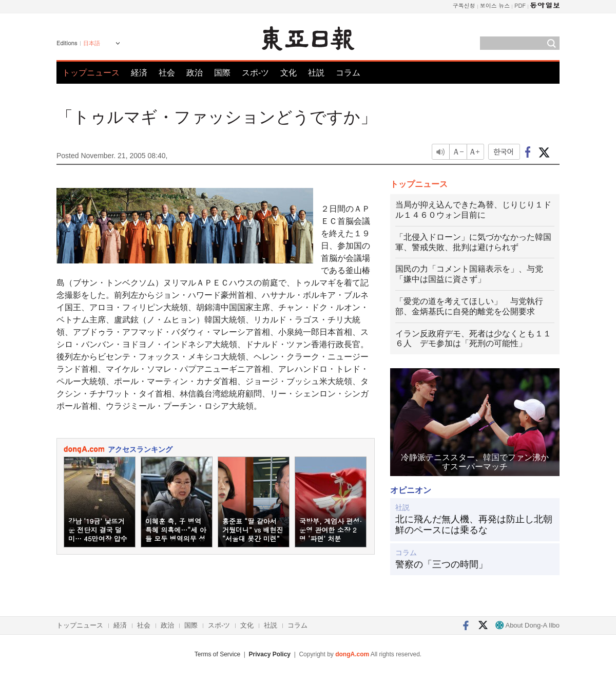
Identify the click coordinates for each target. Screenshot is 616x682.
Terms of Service (217, 654)
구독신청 (464, 5)
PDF (520, 5)
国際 (222, 73)
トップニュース (91, 73)
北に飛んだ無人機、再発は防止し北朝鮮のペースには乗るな (474, 525)
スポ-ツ (255, 73)
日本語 (92, 43)
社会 (167, 73)
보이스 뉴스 (495, 5)
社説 (316, 73)
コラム (348, 73)
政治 (195, 73)
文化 (288, 73)
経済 (139, 73)
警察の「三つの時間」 (441, 564)
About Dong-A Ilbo (527, 625)
